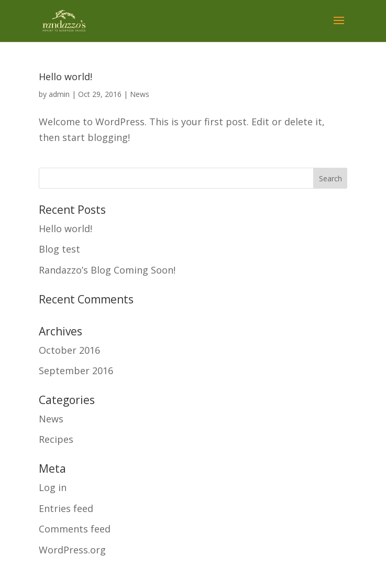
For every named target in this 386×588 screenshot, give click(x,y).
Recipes (56, 439)
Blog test (59, 249)
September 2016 (76, 371)
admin (59, 94)
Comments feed (75, 529)
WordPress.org (72, 550)
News (140, 94)
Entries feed (66, 508)
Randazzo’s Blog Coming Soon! (107, 270)
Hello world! (65, 77)
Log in (53, 487)
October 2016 (69, 350)
